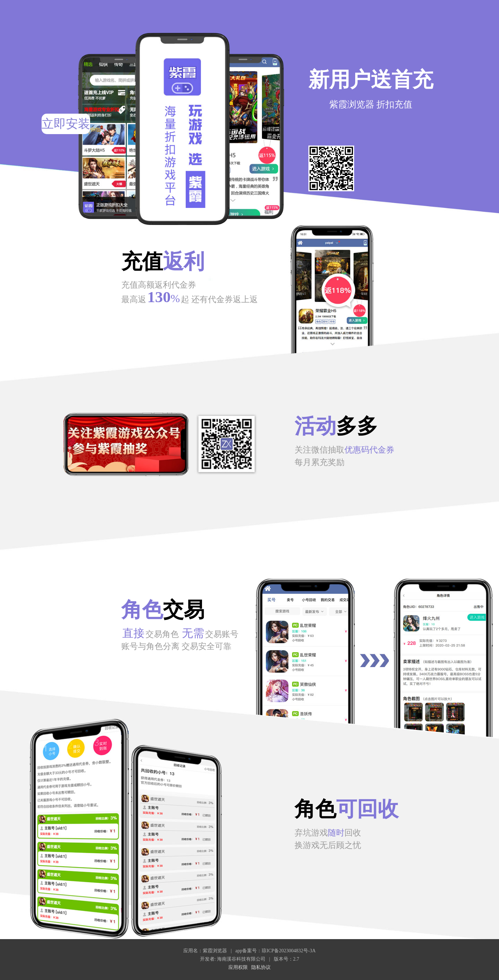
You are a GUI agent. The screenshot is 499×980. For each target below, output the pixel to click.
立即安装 (66, 124)
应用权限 (238, 967)
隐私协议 (261, 967)
